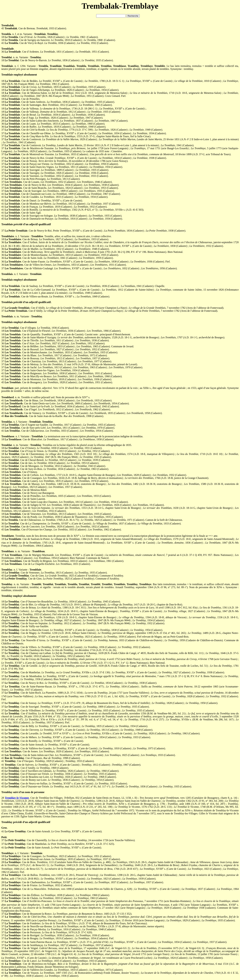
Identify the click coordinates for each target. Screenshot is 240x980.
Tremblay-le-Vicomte (17, 798)
